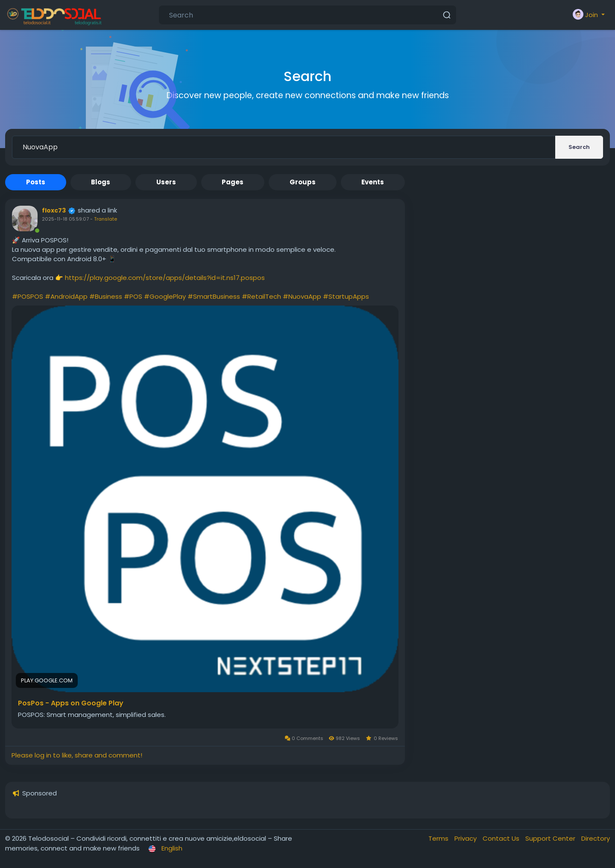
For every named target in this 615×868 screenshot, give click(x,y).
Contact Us (502, 838)
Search (579, 147)
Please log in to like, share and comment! (77, 755)
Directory (596, 838)
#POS (133, 296)
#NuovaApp (302, 296)
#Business (106, 296)
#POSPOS (28, 296)
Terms (439, 838)
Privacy (466, 838)
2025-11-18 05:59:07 (65, 219)
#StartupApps (346, 296)
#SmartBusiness (214, 296)
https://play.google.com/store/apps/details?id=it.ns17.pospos (165, 278)
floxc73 (54, 210)
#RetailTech (261, 296)
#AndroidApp (66, 296)
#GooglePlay (165, 296)
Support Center (551, 838)
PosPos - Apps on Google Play (71, 703)
